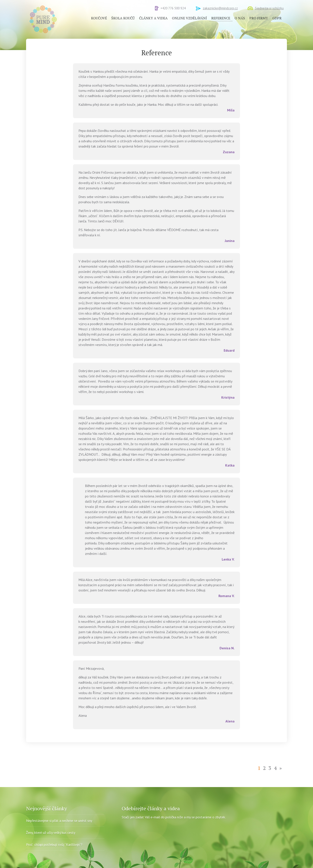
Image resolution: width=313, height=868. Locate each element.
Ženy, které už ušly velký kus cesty (51, 833)
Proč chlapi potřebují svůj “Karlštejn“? (54, 844)
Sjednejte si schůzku (269, 8)
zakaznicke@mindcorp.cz (220, 8)
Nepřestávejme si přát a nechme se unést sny (59, 821)
